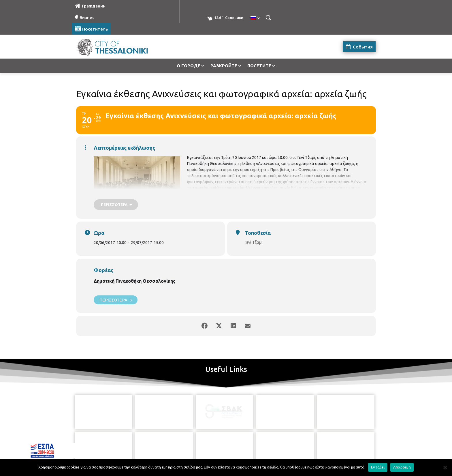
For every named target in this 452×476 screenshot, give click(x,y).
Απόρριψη (402, 467)
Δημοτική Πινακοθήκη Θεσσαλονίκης (135, 281)
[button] (268, 17)
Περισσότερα (116, 300)
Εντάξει (378, 467)
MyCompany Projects (360, 458)
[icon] (252, 444)
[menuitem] (255, 18)
